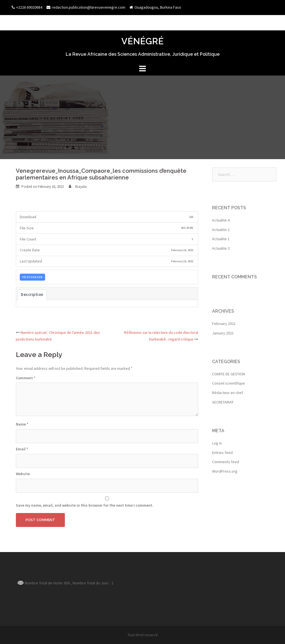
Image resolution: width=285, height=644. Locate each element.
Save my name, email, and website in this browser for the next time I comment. (85, 505)
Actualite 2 (221, 230)
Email (22, 449)
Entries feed (222, 453)
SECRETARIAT (223, 402)
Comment (26, 378)
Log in (217, 443)
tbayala (81, 187)
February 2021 (224, 324)
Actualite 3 (221, 248)
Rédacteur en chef (228, 393)
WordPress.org (225, 471)
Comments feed (226, 462)
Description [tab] (32, 295)
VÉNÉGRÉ (142, 41)
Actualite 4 (221, 220)
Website (23, 474)
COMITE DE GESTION (229, 374)
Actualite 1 (221, 239)
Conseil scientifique (229, 383)
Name (22, 424)
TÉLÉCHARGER (32, 277)
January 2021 (223, 333)
